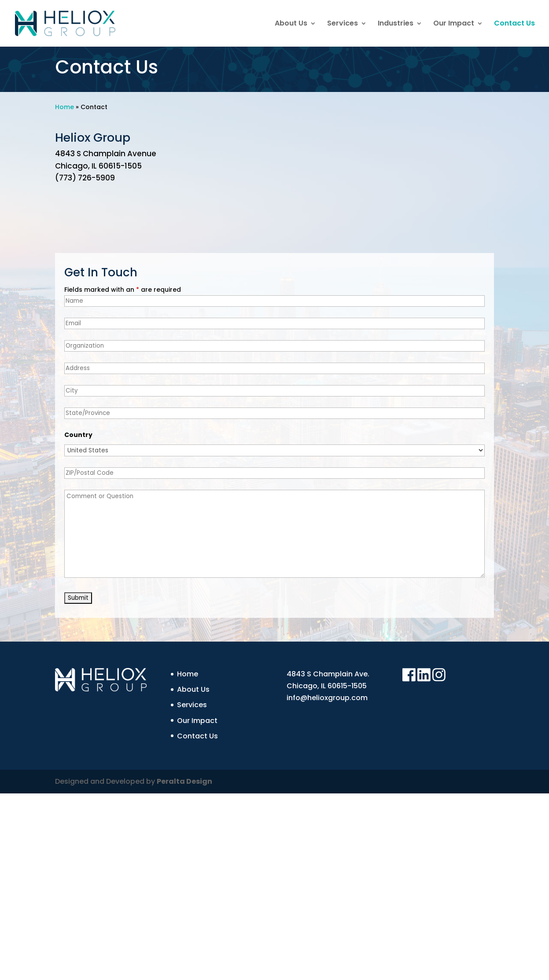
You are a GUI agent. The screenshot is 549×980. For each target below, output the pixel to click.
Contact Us (514, 24)
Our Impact (454, 24)
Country (78, 435)
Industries (396, 24)
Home (64, 107)
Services (343, 24)
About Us (291, 24)
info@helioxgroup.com (327, 698)
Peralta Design (184, 781)
